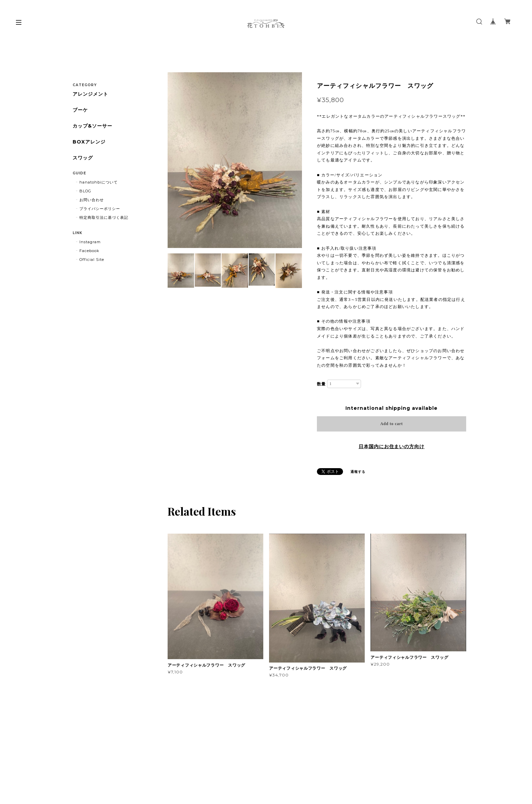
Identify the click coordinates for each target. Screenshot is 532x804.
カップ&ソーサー (92, 126)
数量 (321, 384)
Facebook (89, 251)
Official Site (92, 260)
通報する (358, 472)
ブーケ (80, 110)
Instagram (90, 242)
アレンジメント (90, 94)
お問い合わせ (92, 200)
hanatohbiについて (98, 182)
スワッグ (83, 158)
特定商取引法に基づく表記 (104, 217)
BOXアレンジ (89, 142)
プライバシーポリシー (100, 209)
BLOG (85, 191)
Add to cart (392, 424)
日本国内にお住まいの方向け (392, 446)
